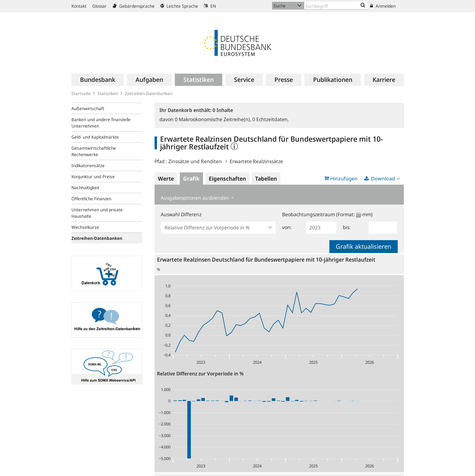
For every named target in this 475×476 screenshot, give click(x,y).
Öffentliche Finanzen (91, 199)
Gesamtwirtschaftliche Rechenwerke (94, 151)
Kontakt (79, 6)
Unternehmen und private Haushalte (97, 213)
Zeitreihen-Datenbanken (149, 93)
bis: (347, 227)
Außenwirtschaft (88, 108)
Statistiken (108, 93)
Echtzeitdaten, (271, 119)
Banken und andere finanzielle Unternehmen (101, 123)
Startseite (81, 93)
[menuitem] (98, 80)
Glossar (100, 6)
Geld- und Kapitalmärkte (95, 137)
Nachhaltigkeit (85, 188)
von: (287, 227)
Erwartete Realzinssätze (256, 161)
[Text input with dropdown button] (336, 6)
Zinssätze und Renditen (195, 161)
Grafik (191, 178)
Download (383, 178)
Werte (166, 178)
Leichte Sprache (179, 6)
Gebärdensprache (134, 6)
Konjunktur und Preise (93, 177)
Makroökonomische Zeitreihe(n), (214, 119)
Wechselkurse (85, 227)
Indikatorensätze (88, 165)
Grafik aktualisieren (364, 246)
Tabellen (266, 178)
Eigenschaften (227, 178)
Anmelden (383, 6)
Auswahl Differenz (181, 214)
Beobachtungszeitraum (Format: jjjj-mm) (327, 214)
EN (210, 6)
